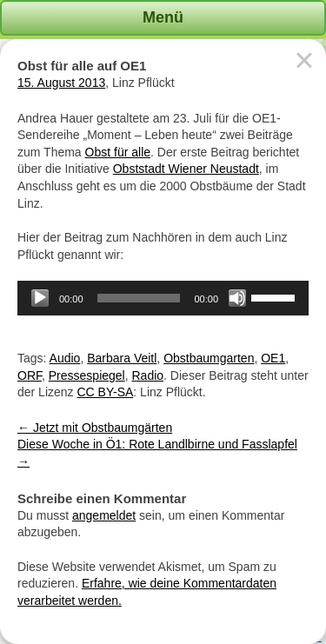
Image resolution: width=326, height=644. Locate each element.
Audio (65, 358)
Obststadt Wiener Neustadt (186, 169)
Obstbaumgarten (209, 358)
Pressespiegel (87, 375)
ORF (30, 375)
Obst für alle (118, 152)
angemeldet (104, 515)
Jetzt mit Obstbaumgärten (95, 428)
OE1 (273, 358)
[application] (163, 298)
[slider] (139, 298)
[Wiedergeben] (40, 298)
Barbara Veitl (122, 358)
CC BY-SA (105, 392)
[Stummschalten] (237, 298)
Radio (148, 375)
